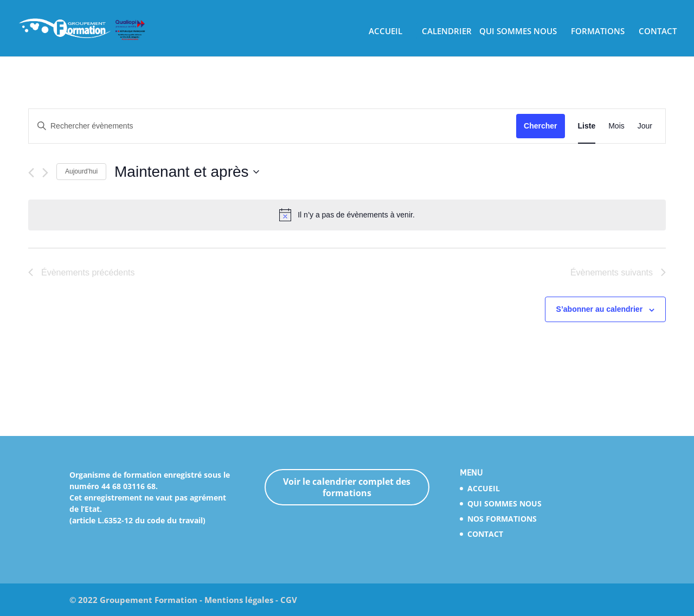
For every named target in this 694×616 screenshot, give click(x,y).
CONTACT (658, 32)
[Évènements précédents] (31, 173)
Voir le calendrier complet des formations (347, 487)
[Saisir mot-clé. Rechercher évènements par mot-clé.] (272, 126)
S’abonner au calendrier (600, 309)
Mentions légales (239, 600)
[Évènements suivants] (45, 173)
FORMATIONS (598, 32)
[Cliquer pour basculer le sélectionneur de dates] (187, 172)
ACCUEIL (385, 32)
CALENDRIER (447, 32)
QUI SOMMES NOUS (518, 32)
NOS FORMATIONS (502, 519)
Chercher (540, 126)
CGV (289, 600)
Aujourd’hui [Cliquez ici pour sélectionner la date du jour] (81, 171)
